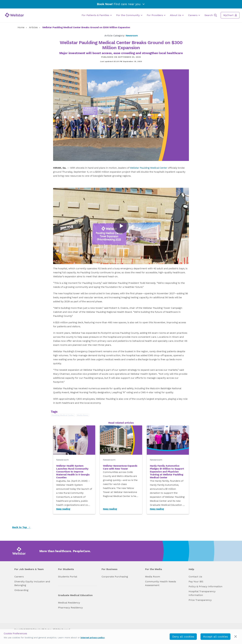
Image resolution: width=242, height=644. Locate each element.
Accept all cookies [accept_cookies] (215, 637)
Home (21, 27)
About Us (177, 15)
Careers (194, 15)
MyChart (230, 15)
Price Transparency (200, 600)
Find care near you (121, 4)
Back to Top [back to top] (21, 527)
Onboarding (21, 590)
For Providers (156, 15)
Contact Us (195, 577)
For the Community (129, 15)
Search (211, 15)
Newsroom (132, 36)
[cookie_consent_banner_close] (236, 637)
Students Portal (68, 577)
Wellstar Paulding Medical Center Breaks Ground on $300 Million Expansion (86, 27)
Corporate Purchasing (115, 577)
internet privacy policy (93, 638)
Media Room (153, 577)
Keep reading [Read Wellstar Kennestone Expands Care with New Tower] (110, 509)
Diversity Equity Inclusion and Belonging (32, 583)
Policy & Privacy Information (205, 586)
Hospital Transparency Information (202, 593)
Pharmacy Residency (70, 608)
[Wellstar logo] (14, 15)
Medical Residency (69, 603)
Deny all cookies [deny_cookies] (183, 637)
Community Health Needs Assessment (161, 583)
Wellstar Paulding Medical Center (148, 168)
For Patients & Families (97, 15)
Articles (33, 27)
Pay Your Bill (196, 581)
